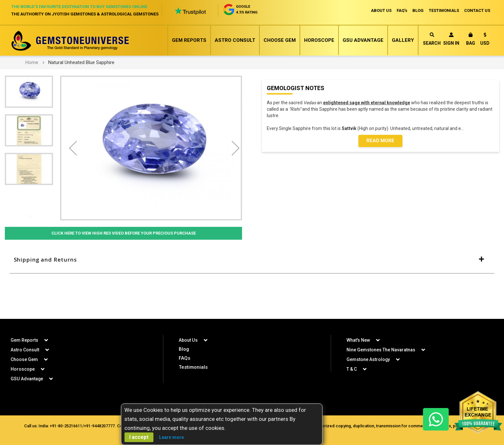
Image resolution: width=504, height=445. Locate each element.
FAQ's (402, 10)
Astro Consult (235, 40)
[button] (485, 40)
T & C (352, 369)
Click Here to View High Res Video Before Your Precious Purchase (123, 233)
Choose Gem (280, 40)
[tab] (252, 260)
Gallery (403, 40)
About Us (188, 340)
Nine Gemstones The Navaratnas (381, 350)
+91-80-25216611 (66, 426)
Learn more (171, 437)
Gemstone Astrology (368, 359)
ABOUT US (381, 10)
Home (32, 62)
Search (432, 39)
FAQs (184, 358)
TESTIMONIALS (444, 10)
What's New (358, 340)
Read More (380, 141)
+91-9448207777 (99, 426)
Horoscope (319, 40)
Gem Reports (189, 40)
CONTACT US (477, 10)
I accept (139, 437)
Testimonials (193, 367)
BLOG (418, 10)
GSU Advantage (363, 40)
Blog (184, 349)
